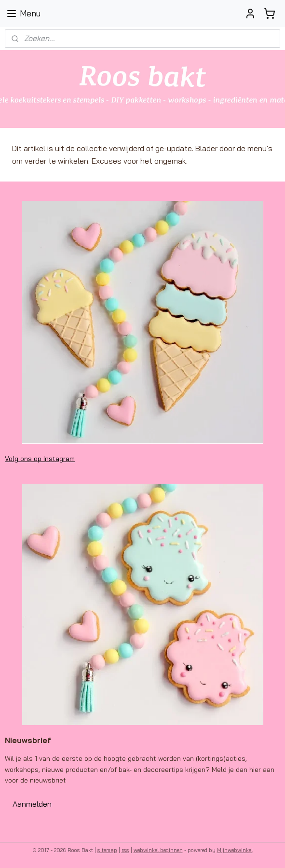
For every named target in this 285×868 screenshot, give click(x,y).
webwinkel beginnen (158, 850)
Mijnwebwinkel (235, 850)
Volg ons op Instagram (40, 459)
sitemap (107, 850)
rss (125, 850)
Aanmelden (32, 804)
